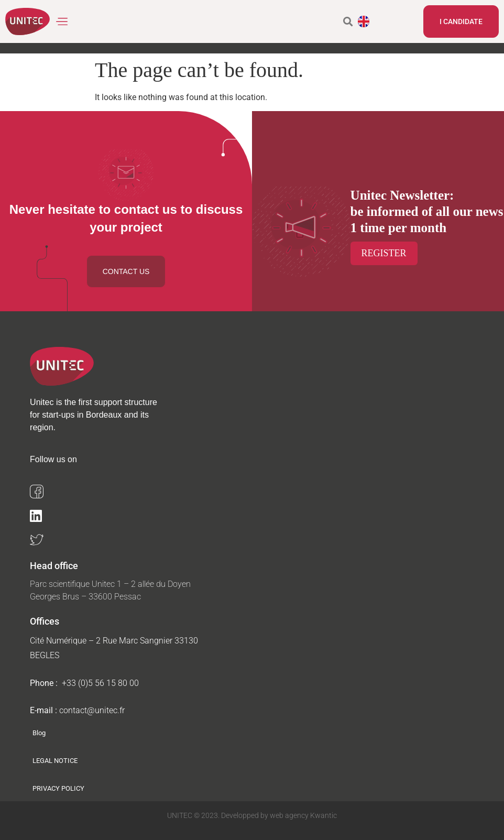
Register (384, 253)
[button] (62, 22)
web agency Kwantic (303, 815)
